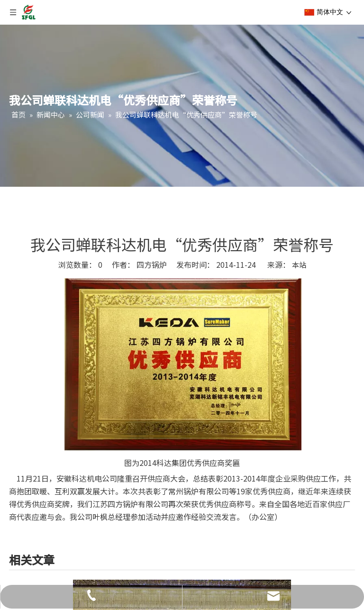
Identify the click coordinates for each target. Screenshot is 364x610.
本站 (299, 265)
